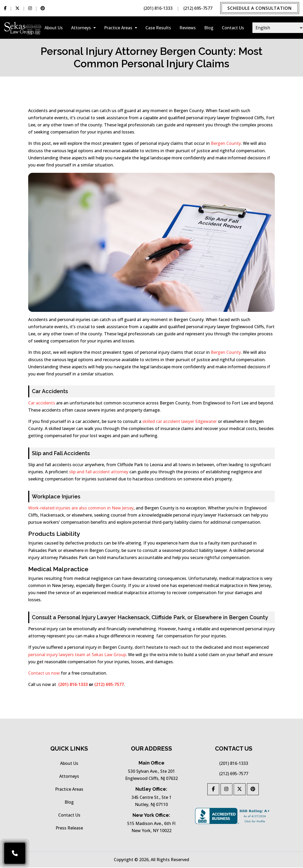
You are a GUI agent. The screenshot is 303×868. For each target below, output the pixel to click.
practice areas (118, 29)
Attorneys (81, 29)
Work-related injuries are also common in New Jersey (81, 509)
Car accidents (42, 404)
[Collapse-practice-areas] (136, 29)
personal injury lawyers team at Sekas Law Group (77, 656)
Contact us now (44, 674)
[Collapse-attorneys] (95, 29)
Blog (209, 29)
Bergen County (226, 145)
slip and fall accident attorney (99, 473)
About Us (54, 29)
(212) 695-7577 (196, 9)
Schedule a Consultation (259, 9)
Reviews (188, 29)
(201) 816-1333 (156, 9)
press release (69, 829)
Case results (158, 29)
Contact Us (233, 29)
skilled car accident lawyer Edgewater (180, 423)
